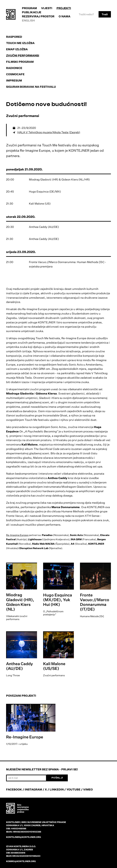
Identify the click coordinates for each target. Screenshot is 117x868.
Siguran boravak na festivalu (31, 87)
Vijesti (47, 8)
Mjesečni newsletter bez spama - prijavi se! (42, 769)
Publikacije (32, 12)
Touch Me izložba (20, 43)
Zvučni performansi (23, 55)
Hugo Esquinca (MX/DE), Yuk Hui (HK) (58, 600)
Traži (105, 14)
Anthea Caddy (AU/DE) (19, 666)
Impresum (14, 80)
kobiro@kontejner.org (21, 861)
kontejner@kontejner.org (24, 837)
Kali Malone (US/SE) (54, 666)
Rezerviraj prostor (38, 16)
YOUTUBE (73, 789)
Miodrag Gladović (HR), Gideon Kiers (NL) (20, 602)
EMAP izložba (17, 49)
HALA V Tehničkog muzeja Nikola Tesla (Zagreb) (49, 132)
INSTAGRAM (33, 789)
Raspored (14, 37)
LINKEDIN (57, 789)
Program (29, 8)
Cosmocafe (15, 74)
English (28, 20)
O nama (65, 16)
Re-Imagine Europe (17, 535)
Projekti (64, 8)
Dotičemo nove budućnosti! (47, 104)
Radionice (14, 68)
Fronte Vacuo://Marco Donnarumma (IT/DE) (95, 602)
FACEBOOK (14, 789)
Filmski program (20, 62)
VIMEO (88, 789)
